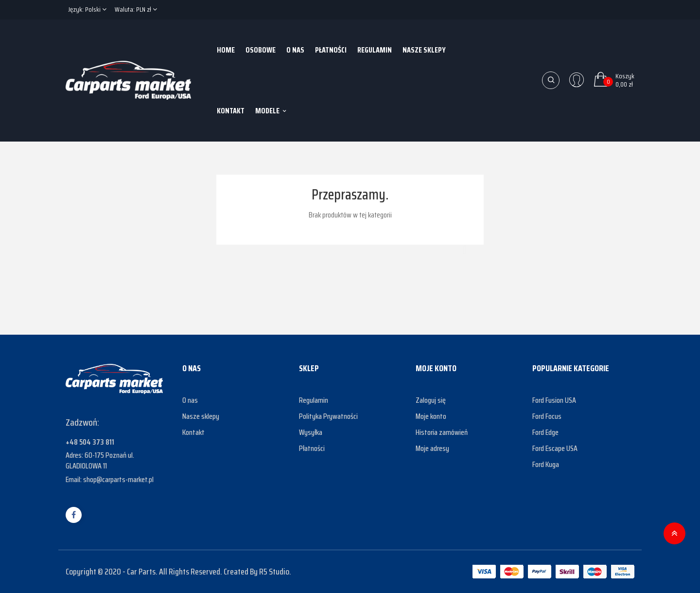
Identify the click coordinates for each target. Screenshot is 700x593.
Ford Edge (545, 432)
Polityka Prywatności (328, 416)
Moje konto (431, 416)
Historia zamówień (442, 432)
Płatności (312, 448)
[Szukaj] (350, 247)
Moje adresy (432, 448)
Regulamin (314, 400)
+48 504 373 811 (90, 442)
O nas (190, 400)
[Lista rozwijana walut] (136, 10)
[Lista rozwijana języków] (87, 10)
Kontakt (193, 432)
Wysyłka (311, 432)
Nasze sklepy (201, 416)
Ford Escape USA (555, 448)
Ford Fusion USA (554, 400)
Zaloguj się (431, 400)
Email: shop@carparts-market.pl (110, 479)
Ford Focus (547, 416)
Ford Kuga (546, 464)
